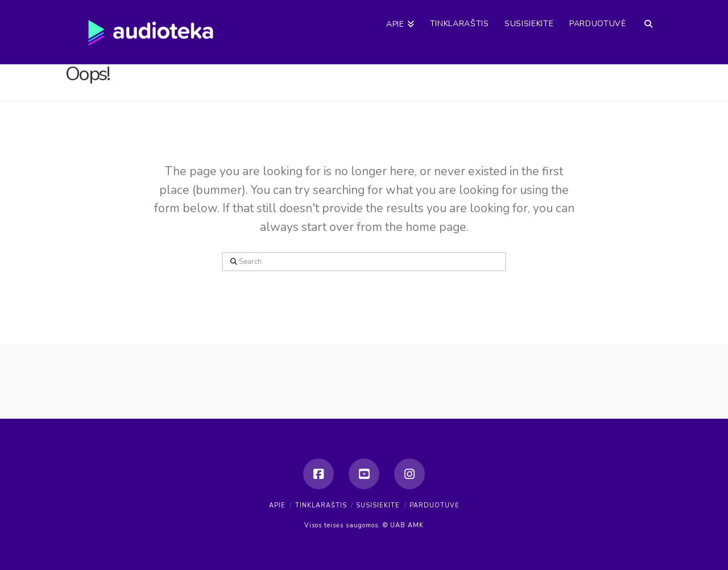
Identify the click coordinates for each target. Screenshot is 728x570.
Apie (277, 505)
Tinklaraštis (321, 505)
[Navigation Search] (648, 14)
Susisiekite (378, 505)
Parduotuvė (434, 505)
